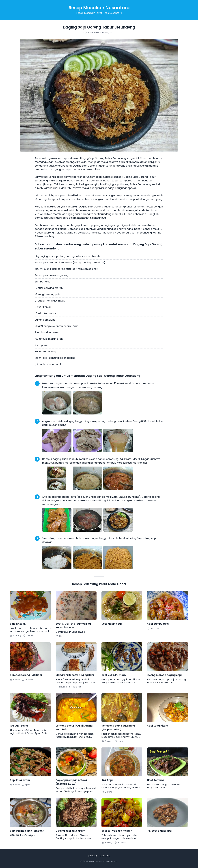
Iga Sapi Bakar (19, 726)
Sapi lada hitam (20, 780)
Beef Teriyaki (155, 780)
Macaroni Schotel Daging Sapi (75, 675)
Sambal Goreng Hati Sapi (26, 675)
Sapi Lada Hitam (158, 726)
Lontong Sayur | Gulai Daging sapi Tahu (74, 728)
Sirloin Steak (18, 624)
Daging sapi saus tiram (70, 831)
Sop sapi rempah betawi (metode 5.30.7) (71, 782)
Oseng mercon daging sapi (164, 675)
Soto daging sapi (112, 624)
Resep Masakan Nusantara (99, 8)
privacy (93, 856)
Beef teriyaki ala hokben (117, 831)
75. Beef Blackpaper (160, 831)
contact (105, 856)
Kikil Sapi (107, 780)
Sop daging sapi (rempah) (27, 831)
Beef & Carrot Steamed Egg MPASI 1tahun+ (73, 626)
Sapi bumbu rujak (158, 624)
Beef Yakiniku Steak (114, 675)
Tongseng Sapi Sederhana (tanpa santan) (118, 728)
